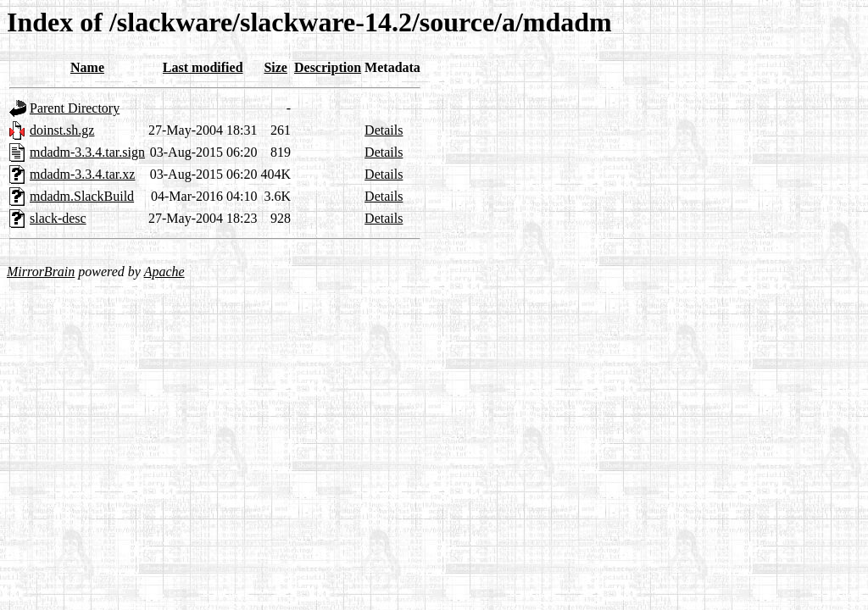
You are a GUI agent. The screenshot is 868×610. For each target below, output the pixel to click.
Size (275, 67)
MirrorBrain (41, 272)
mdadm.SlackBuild (82, 196)
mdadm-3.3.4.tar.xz (82, 174)
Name (87, 67)
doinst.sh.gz (62, 130)
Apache (164, 272)
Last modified (203, 67)
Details (384, 130)
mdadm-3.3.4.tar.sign (87, 152)
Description (328, 67)
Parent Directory (75, 108)
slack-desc (58, 218)
